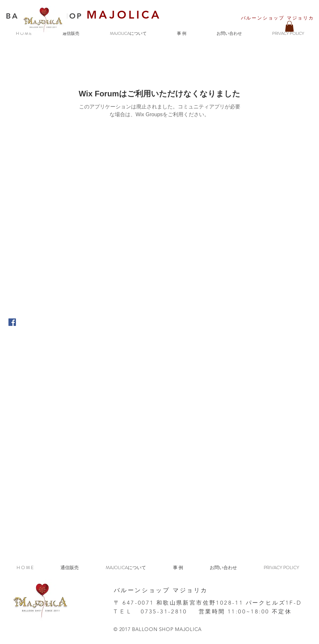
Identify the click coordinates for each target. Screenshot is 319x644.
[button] (289, 26)
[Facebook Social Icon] (12, 322)
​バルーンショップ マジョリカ (278, 18)
